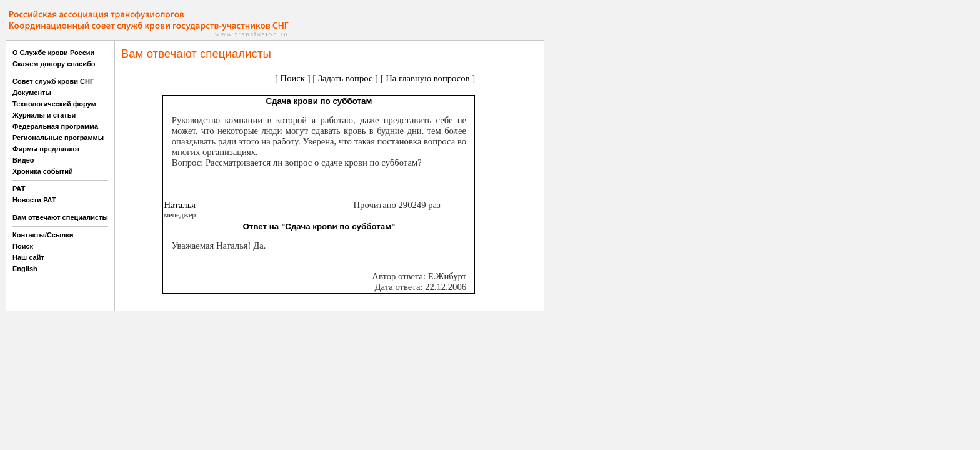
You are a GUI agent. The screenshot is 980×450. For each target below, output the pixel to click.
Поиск (23, 246)
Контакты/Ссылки (43, 235)
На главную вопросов (427, 78)
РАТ (19, 189)
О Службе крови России (53, 52)
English (25, 269)
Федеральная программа (55, 126)
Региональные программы (58, 137)
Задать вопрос (346, 78)
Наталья (180, 205)
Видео (23, 160)
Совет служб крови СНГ (53, 81)
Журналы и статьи (44, 115)
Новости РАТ (34, 200)
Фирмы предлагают (46, 149)
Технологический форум (54, 104)
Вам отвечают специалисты (60, 217)
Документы (32, 92)
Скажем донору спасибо (54, 64)
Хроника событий (43, 171)
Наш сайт (28, 257)
